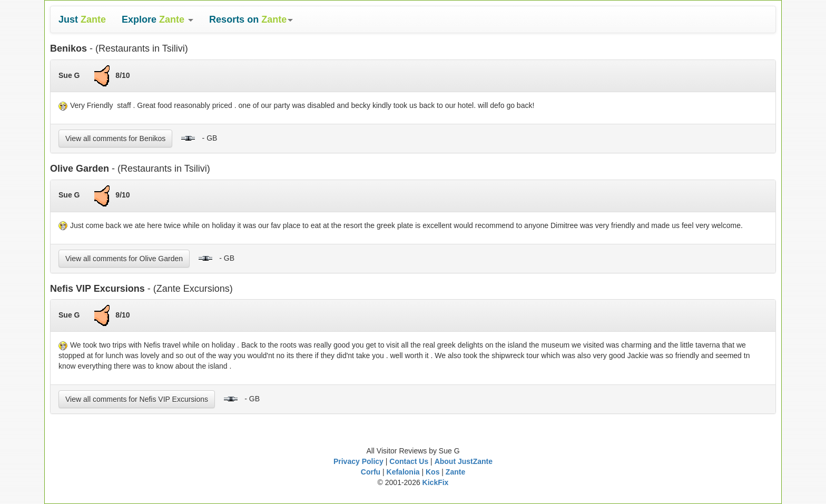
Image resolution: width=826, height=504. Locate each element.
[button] (158, 19)
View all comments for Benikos (115, 139)
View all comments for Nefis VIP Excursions (137, 399)
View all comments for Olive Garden (124, 259)
